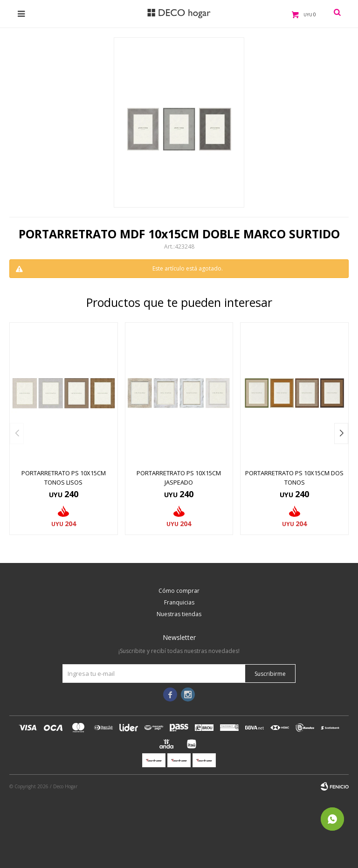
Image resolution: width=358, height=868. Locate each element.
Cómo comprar (179, 591)
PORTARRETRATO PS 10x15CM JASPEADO (179, 478)
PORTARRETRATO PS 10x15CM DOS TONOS (294, 478)
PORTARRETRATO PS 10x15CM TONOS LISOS (64, 478)
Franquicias (179, 602)
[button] (341, 434)
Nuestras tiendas (179, 614)
